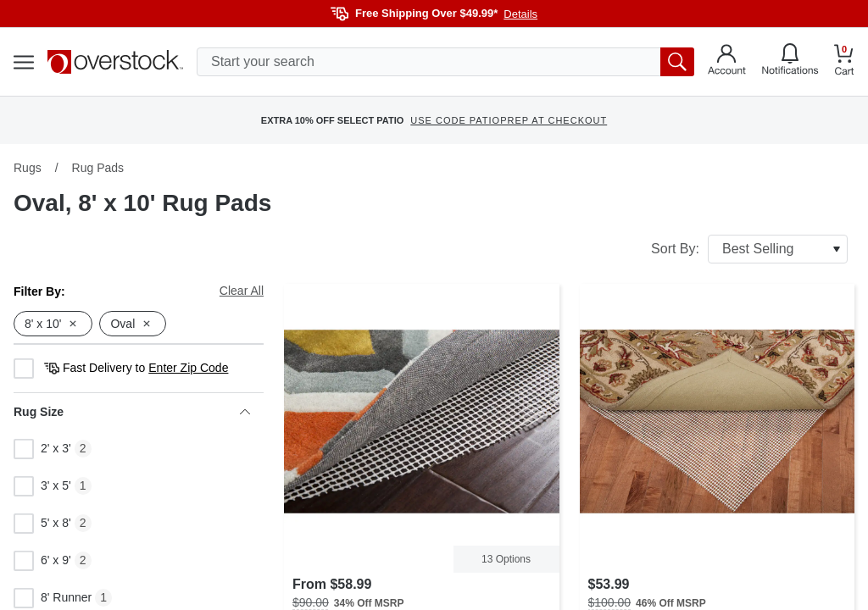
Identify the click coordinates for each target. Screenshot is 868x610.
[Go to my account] (727, 62)
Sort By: (749, 249)
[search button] (677, 62)
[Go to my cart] (844, 62)
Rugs (28, 168)
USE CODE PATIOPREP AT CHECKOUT (509, 120)
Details (520, 14)
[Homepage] (115, 62)
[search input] (445, 62)
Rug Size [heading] (132, 412)
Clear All (242, 291)
